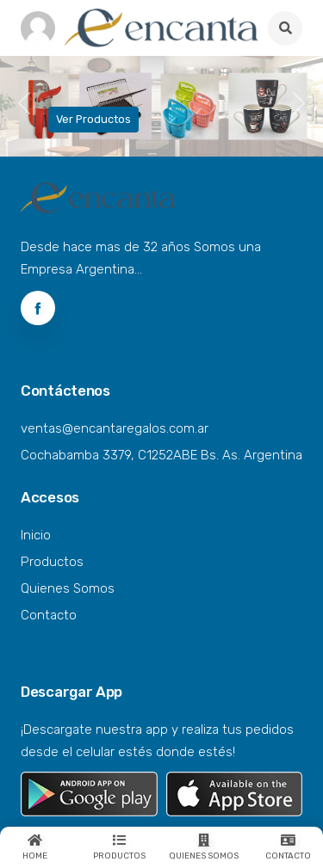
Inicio (36, 535)
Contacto (49, 615)
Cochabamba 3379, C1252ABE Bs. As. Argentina (161, 455)
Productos (52, 562)
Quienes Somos (68, 588)
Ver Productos (93, 119)
